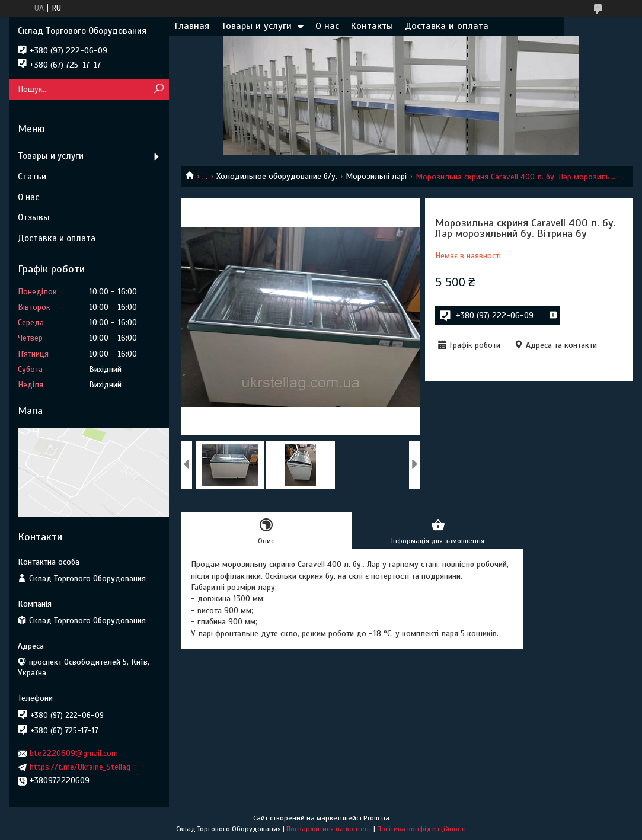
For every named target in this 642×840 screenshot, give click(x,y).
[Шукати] (159, 89)
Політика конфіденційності (421, 829)
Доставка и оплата (447, 26)
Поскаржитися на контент (329, 829)
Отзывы (34, 217)
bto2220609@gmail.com (74, 753)
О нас (327, 26)
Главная (192, 26)
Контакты (372, 26)
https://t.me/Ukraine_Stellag (80, 767)
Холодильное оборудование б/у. (277, 176)
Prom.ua (376, 818)
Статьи (32, 177)
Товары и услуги (256, 26)
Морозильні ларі (376, 176)
